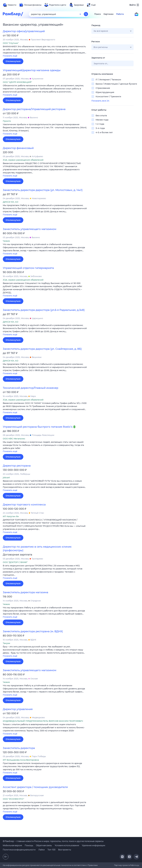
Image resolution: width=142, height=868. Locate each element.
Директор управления (18, 709)
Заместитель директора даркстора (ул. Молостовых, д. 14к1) (43, 190)
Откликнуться (13, 61)
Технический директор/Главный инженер (31, 388)
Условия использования (67, 845)
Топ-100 (51, 850)
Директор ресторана (17, 466)
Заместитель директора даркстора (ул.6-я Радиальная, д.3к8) (44, 310)
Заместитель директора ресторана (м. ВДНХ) (33, 631)
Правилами (93, 865)
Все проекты (65, 850)
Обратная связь (44, 845)
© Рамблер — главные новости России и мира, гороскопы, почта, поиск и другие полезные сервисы (53, 841)
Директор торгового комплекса (24, 505)
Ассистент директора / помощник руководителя (35, 787)
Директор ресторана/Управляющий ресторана (34, 109)
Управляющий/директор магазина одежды (32, 70)
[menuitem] (10, 5)
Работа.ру (135, 865)
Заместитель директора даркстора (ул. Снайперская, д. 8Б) (42, 349)
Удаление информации (93, 845)
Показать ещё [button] (10, 56)
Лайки (42, 850)
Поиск (98, 14)
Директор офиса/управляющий (24, 31)
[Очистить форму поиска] (80, 14)
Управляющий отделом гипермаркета (28, 268)
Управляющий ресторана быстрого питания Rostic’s (38, 427)
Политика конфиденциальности (19, 850)
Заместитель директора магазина (26, 592)
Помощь (29, 845)
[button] (45, 51)
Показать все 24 (100, 101)
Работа (120, 14)
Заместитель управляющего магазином (30, 229)
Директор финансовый (18, 148)
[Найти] (86, 14)
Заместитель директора (19, 748)
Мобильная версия (12, 845)
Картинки (109, 14)
